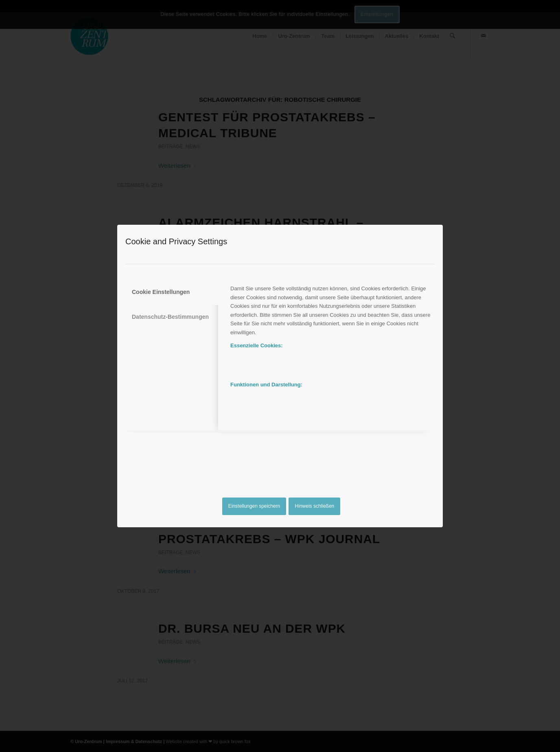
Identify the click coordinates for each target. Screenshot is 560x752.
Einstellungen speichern (254, 506)
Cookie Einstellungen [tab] (161, 292)
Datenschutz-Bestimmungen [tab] (170, 317)
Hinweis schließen (315, 506)
